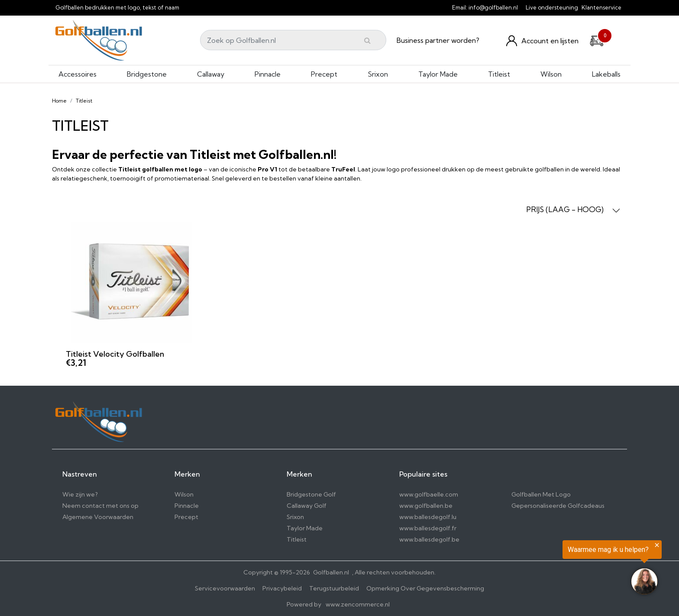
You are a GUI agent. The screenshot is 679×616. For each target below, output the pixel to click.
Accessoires (78, 74)
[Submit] (367, 40)
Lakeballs (606, 74)
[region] (572, 569)
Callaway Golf (307, 506)
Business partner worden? (438, 40)
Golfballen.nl (331, 572)
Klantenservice (601, 7)
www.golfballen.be (426, 506)
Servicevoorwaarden (225, 588)
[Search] (293, 40)
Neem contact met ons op (100, 506)
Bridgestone (147, 74)
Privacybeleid (282, 588)
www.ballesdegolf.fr (428, 528)
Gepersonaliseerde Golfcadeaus (558, 506)
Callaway (211, 74)
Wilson (551, 74)
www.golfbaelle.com (429, 494)
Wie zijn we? (80, 494)
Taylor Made (438, 74)
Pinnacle (268, 74)
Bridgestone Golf (311, 494)
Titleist (499, 74)
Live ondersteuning (552, 7)
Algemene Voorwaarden (98, 517)
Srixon (378, 74)
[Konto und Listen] (542, 41)
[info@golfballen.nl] (523, 7)
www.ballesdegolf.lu (428, 517)
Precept (324, 74)
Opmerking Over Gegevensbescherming (425, 588)
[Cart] (597, 39)
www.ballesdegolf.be (429, 539)
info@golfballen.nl (493, 7)
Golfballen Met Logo (541, 494)
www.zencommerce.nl (358, 604)
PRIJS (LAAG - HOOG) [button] (573, 210)
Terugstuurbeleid (334, 588)
